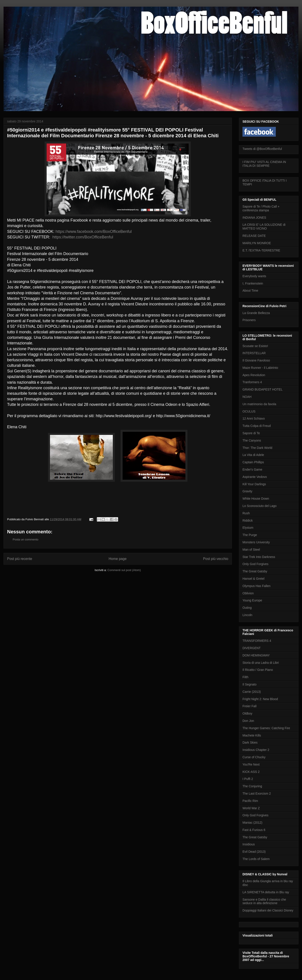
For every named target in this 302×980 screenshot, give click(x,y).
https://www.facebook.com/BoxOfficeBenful (94, 232)
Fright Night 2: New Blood (260, 699)
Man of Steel (251, 550)
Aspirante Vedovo (255, 477)
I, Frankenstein (253, 283)
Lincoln (247, 615)
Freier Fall (249, 706)
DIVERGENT (252, 648)
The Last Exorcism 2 (257, 793)
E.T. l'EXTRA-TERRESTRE (261, 250)
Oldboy (247, 713)
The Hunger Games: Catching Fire (266, 728)
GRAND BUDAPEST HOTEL (262, 389)
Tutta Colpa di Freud (257, 426)
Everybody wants (254, 276)
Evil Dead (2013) (254, 852)
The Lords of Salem (256, 859)
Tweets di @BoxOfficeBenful (262, 149)
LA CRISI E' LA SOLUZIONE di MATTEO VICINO (264, 227)
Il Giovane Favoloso (256, 360)
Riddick (248, 520)
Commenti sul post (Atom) (124, 570)
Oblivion (248, 593)
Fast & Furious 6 (254, 830)
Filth (245, 677)
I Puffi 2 (248, 779)
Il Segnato (249, 684)
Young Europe (252, 600)
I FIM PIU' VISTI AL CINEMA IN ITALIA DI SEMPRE (264, 164)
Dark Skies (250, 742)
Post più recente (20, 559)
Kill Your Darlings (254, 484)
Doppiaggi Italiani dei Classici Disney (268, 910)
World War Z (251, 808)
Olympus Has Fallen (256, 586)
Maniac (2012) (252, 823)
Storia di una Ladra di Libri (261, 663)
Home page (118, 559)
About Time (250, 291)
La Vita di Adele (253, 455)
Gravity (247, 491)
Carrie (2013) (252, 692)
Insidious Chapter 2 (256, 750)
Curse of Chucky (254, 757)
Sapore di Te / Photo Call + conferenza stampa (261, 208)
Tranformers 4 (252, 382)
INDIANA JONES (254, 218)
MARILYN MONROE (257, 243)
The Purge (250, 535)
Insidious (249, 844)
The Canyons (252, 440)
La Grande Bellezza (256, 313)
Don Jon (248, 721)
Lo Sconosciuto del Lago (259, 506)
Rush (246, 513)
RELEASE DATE (254, 236)
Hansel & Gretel (253, 579)
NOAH (247, 397)
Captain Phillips (253, 462)
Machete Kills (252, 735)
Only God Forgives (255, 564)
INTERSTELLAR (254, 353)
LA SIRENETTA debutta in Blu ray (266, 892)
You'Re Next (251, 764)
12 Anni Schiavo (254, 418)
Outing (247, 608)
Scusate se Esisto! (255, 346)
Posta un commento (26, 539)
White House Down (256, 499)
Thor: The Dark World (257, 448)
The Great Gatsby (255, 571)
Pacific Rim (250, 801)
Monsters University (256, 542)
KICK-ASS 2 (251, 772)
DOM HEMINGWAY (256, 655)
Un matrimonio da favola (259, 404)
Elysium (248, 528)
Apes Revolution (254, 375)
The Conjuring (252, 786)
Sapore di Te (251, 433)
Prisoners (249, 320)
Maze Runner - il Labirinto (260, 368)
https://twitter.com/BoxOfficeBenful (83, 237)
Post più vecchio (216, 559)
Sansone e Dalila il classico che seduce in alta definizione (264, 901)
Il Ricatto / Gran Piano (258, 670)
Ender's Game (252, 469)
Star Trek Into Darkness (259, 557)
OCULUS (249, 411)
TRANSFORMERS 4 (257, 641)
